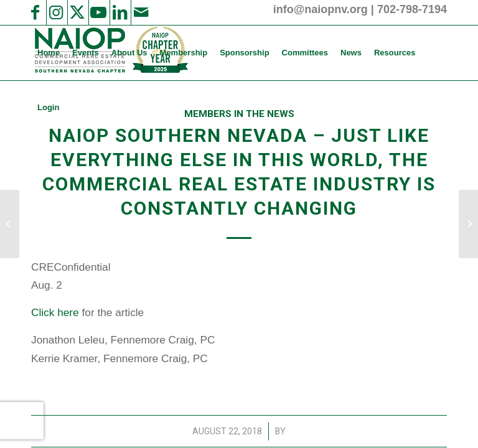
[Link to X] (77, 12)
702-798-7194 (412, 9)
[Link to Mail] (141, 12)
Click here (55, 312)
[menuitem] (49, 53)
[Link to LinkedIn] (119, 12)
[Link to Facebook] (35, 12)
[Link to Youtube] (98, 12)
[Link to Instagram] (56, 12)
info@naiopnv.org (321, 9)
